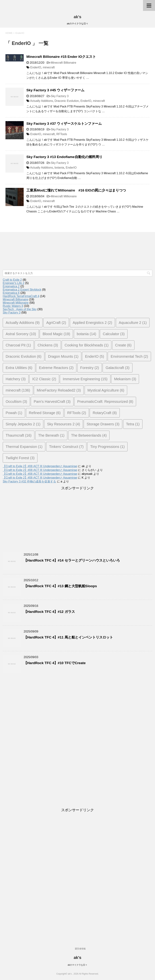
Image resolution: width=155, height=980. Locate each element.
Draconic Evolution (67, 101)
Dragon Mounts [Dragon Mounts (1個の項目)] (63, 356)
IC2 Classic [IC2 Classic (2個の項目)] (44, 379)
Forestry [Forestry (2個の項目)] (90, 368)
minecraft (49, 67)
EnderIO (36, 67)
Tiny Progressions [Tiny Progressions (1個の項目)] (107, 447)
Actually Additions (42, 101)
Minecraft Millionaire (64, 196)
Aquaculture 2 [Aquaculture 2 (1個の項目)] (133, 323)
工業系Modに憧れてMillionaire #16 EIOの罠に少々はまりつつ (76, 190)
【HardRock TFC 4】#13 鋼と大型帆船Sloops (60, 586)
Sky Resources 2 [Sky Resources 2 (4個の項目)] (64, 424)
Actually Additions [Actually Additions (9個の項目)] (23, 323)
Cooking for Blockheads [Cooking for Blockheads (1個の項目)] (87, 345)
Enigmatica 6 (11, 293)
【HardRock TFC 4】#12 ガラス (49, 612)
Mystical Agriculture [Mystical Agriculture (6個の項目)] (106, 390)
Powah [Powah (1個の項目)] (14, 413)
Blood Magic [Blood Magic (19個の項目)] (56, 334)
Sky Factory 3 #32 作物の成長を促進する (29, 481)
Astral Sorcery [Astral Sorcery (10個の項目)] (21, 334)
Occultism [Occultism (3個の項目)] (16, 402)
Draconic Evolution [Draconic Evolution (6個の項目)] (24, 356)
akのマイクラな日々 (78, 965)
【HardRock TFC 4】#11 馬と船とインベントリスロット (68, 637)
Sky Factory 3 (60, 96)
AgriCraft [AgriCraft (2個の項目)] (56, 323)
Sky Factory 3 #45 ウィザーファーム (55, 90)
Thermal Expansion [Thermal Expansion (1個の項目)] (24, 447)
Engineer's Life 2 (14, 283)
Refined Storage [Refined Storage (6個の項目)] (45, 413)
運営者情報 (80, 949)
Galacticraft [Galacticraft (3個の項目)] (117, 368)
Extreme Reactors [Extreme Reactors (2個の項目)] (56, 368)
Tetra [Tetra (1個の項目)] (133, 424)
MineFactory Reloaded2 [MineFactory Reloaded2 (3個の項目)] (59, 390)
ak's (77, 17)
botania (59, 168)
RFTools (62, 134)
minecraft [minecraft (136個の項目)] (18, 390)
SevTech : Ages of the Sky (20, 309)
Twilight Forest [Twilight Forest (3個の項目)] (20, 458)
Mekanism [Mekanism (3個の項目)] (125, 379)
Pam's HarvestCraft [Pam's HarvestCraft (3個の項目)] (52, 402)
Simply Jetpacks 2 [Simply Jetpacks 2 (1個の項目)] (23, 424)
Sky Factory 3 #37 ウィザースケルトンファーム (64, 124)
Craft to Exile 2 (12, 280)
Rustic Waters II (13, 306)
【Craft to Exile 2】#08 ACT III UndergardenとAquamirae (40, 466)
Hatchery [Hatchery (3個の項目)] (16, 379)
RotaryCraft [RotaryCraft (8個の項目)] (105, 413)
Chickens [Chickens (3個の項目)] (48, 345)
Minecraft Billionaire (63, 63)
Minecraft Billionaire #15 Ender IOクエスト (61, 57)
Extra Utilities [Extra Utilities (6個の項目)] (19, 368)
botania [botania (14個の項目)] (87, 334)
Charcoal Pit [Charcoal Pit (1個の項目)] (18, 345)
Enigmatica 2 (11, 286)
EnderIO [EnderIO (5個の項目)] (94, 356)
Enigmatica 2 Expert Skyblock (22, 290)
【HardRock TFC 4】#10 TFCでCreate (55, 663)
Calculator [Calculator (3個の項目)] (114, 334)
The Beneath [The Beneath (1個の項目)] (51, 435)
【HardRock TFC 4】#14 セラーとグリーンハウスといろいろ (72, 560)
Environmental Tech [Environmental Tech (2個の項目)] (129, 356)
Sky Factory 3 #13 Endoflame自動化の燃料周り (64, 157)
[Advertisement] (14, 255)
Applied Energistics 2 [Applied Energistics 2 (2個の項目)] (93, 323)
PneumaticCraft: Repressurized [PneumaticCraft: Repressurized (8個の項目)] (105, 402)
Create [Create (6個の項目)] (123, 345)
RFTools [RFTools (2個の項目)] (77, 413)
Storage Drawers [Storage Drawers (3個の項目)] (103, 424)
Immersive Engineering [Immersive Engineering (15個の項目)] (85, 379)
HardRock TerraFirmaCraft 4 (21, 296)
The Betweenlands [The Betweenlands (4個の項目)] (89, 435)
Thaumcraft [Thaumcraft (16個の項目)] (19, 435)
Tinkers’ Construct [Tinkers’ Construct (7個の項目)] (66, 447)
